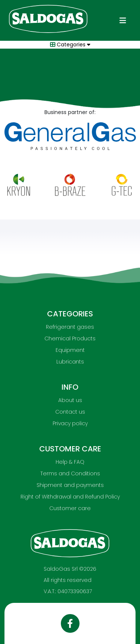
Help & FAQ (70, 462)
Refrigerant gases (70, 327)
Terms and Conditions (70, 473)
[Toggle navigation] (123, 21)
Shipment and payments (70, 485)
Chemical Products (70, 338)
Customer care (70, 508)
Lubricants (70, 362)
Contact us (70, 412)
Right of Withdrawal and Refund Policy (70, 497)
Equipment (70, 350)
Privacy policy (70, 423)
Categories (69, 45)
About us (70, 400)
